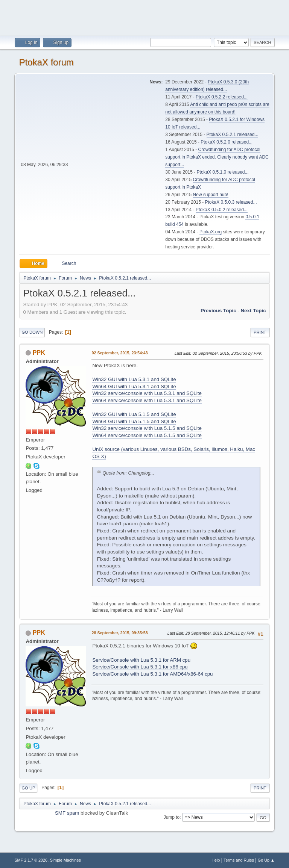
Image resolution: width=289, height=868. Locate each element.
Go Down (32, 332)
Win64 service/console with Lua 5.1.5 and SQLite (147, 435)
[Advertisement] (144, 17)
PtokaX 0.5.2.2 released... (222, 97)
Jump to (172, 817)
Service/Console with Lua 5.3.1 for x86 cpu (140, 667)
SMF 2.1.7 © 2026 (31, 860)
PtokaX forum (46, 62)
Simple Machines (65, 860)
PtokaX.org (211, 232)
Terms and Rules (239, 860)
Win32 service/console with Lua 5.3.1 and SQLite (147, 393)
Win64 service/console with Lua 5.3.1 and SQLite (147, 400)
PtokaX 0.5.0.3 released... (231, 202)
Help (216, 860)
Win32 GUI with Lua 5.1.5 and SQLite (134, 414)
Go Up (28, 788)
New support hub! (211, 195)
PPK (39, 353)
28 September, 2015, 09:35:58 (119, 633)
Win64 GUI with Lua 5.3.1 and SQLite (134, 386)
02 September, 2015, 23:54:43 (119, 353)
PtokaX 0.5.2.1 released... (233, 135)
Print (260, 332)
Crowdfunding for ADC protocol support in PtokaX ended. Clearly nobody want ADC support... (217, 157)
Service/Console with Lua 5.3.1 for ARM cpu (141, 660)
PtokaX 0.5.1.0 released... (223, 172)
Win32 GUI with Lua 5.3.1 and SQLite (134, 379)
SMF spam (67, 813)
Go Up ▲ (266, 860)
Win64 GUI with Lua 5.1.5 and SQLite (134, 421)
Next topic (253, 311)
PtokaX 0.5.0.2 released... (222, 210)
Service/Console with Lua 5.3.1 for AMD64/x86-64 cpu (152, 674)
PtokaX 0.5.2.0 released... (227, 142)
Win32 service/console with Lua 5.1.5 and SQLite (147, 428)
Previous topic (218, 311)
